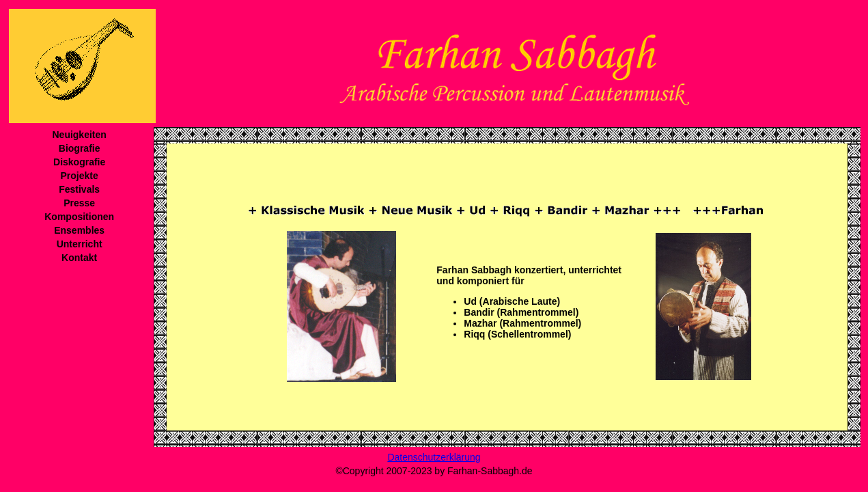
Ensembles (79, 230)
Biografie (80, 148)
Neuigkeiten (79, 135)
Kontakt (79, 258)
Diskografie (79, 162)
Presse (79, 203)
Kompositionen (79, 217)
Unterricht (80, 244)
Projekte (80, 176)
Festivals (79, 189)
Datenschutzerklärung (434, 457)
